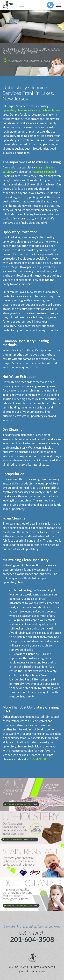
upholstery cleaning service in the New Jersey (31, 110)
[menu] (59, 5)
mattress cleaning (43, 172)
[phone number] (50, 5)
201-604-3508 (36, 759)
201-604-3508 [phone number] (32, 939)
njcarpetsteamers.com (32, 971)
